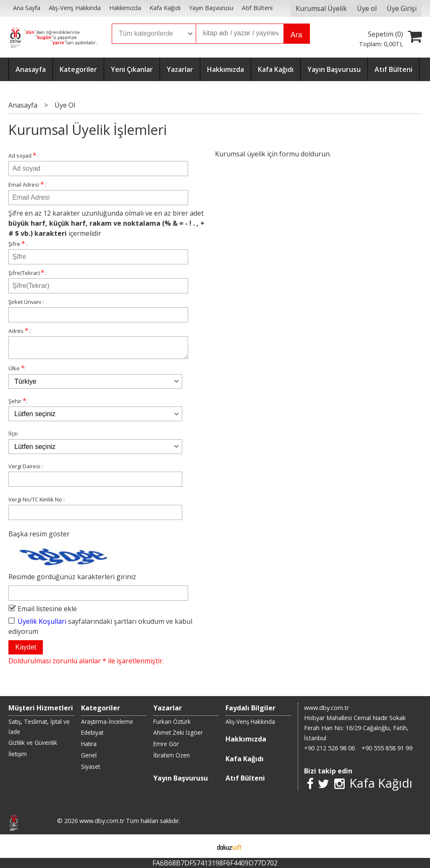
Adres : (20, 331)
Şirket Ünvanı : (26, 302)
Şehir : (18, 404)
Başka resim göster (39, 537)
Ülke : (17, 371)
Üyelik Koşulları (42, 625)
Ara (296, 35)
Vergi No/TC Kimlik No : (37, 503)
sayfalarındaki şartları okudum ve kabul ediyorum (100, 630)
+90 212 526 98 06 (329, 748)
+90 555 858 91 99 (387, 748)
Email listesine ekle (47, 612)
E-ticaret (202, 846)
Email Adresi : (27, 184)
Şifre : (18, 244)
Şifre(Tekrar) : (28, 273)
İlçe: (13, 437)
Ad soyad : (24, 155)
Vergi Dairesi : (26, 470)
